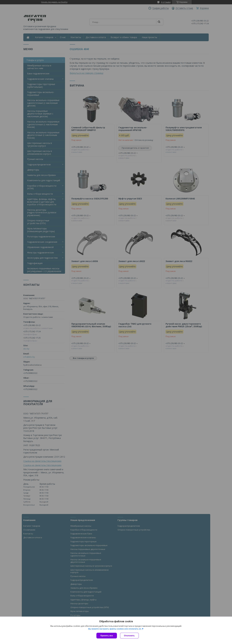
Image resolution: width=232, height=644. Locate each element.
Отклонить (129, 636)
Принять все (107, 636)
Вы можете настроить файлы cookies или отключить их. (115, 629)
